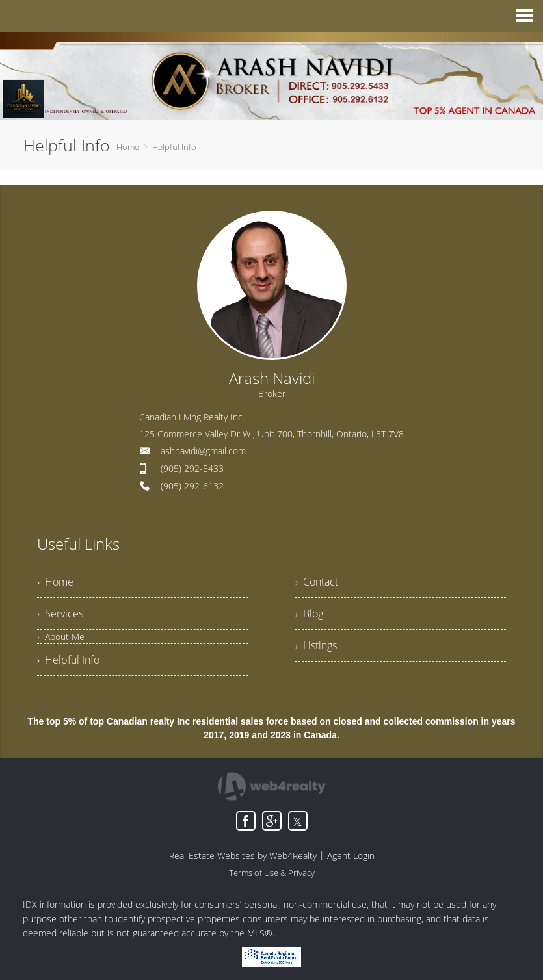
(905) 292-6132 (192, 486)
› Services (60, 613)
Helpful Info (174, 147)
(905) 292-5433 (192, 468)
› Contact (317, 582)
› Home (55, 582)
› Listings (316, 645)
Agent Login (351, 856)
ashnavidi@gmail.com (203, 451)
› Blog (309, 613)
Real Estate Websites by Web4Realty (243, 856)
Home (128, 147)
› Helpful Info (68, 660)
